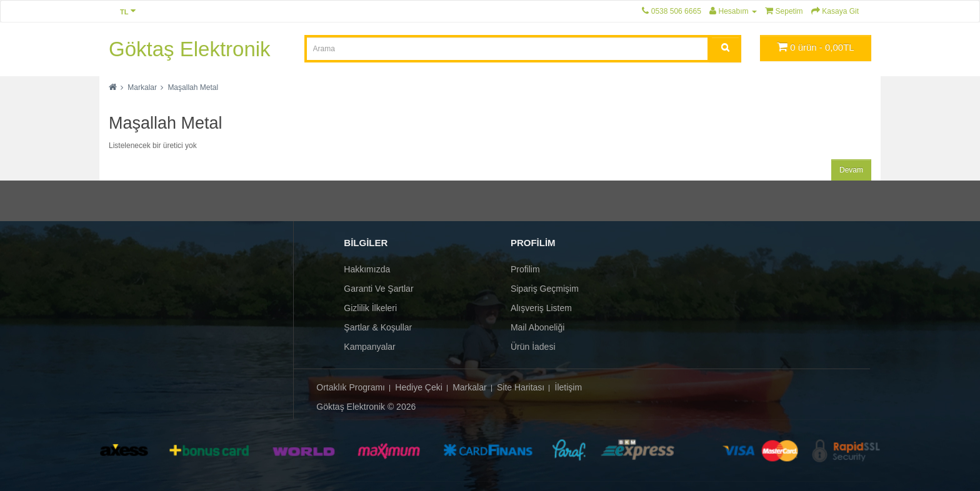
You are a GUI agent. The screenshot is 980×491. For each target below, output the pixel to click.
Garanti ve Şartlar (378, 289)
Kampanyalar (370, 347)
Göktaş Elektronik (190, 49)
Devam (851, 170)
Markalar (142, 87)
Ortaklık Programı (351, 387)
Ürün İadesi (533, 347)
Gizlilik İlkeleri (370, 308)
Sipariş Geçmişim (545, 289)
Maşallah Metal (193, 87)
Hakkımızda (367, 269)
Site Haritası (521, 387)
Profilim (525, 269)
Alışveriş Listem (541, 308)
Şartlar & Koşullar (378, 327)
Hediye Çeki (418, 387)
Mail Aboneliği (537, 327)
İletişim (569, 387)
